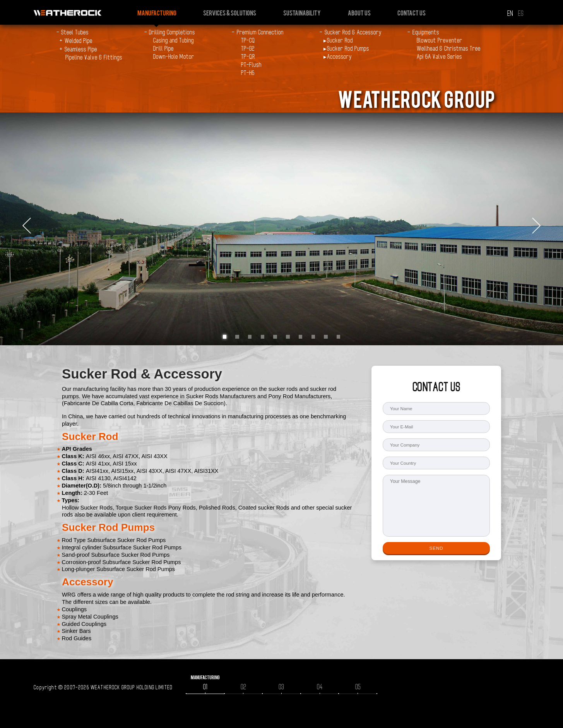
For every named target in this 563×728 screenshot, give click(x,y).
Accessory (340, 57)
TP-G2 (248, 49)
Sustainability (302, 13)
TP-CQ (248, 41)
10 (338, 337)
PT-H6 (248, 73)
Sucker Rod (340, 41)
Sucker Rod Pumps (348, 49)
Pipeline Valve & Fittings (94, 58)
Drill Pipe (163, 49)
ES (521, 14)
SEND (436, 548)
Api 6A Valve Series (439, 57)
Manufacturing (157, 13)
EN (510, 14)
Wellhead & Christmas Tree (449, 49)
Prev (27, 226)
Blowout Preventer (440, 41)
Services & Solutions (230, 13)
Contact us (412, 13)
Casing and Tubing (174, 41)
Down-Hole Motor (174, 57)
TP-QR (248, 57)
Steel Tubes (75, 32)
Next (536, 226)
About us (359, 13)
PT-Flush (251, 65)
